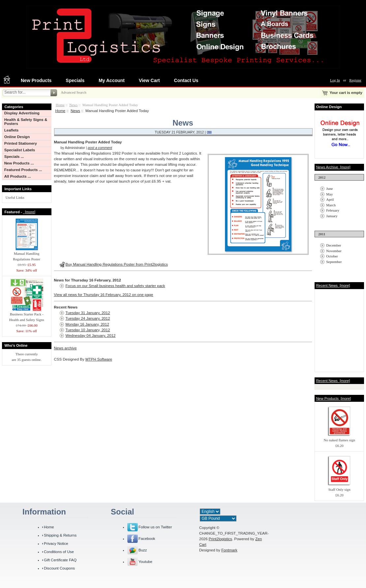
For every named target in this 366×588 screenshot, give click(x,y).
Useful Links (15, 197)
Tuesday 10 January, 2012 (88, 330)
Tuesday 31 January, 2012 (88, 313)
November (334, 251)
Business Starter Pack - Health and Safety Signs (27, 315)
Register (355, 80)
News (73, 105)
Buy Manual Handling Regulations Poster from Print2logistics (117, 264)
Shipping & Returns (60, 535)
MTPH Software (99, 359)
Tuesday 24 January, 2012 (88, 318)
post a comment (100, 148)
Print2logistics (220, 539)
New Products (36, 80)
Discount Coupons (59, 568)
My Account (112, 80)
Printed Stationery (21, 143)
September (334, 262)
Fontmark (229, 550)
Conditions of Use (59, 552)
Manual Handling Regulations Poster (27, 254)
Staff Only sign (339, 487)
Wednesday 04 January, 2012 (91, 336)
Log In (335, 80)
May (329, 194)
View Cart (149, 80)
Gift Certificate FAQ (60, 560)
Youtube (145, 562)
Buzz (143, 550)
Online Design (17, 137)
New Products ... (19, 163)
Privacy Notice (56, 544)
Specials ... (14, 157)
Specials (75, 80)
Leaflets (12, 130)
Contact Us (186, 80)
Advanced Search (73, 92)
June (329, 189)
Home (60, 105)
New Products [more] (334, 398)
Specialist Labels (20, 150)
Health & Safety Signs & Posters (26, 122)
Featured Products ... (23, 170)
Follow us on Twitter (155, 527)
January (332, 216)
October (332, 256)
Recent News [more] (333, 285)
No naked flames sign (339, 438)
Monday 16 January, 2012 (87, 324)
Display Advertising (22, 113)
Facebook (147, 539)
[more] (29, 212)
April (330, 199)
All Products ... (18, 176)
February (333, 210)
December (334, 245)
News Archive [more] (333, 167)
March (331, 205)
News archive (65, 348)
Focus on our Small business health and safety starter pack (115, 286)
